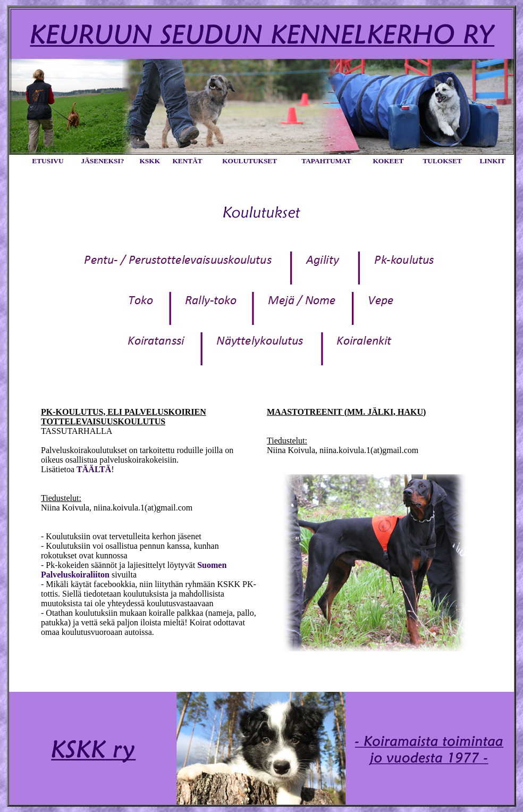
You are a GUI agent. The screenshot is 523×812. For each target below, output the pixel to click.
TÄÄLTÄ (94, 469)
